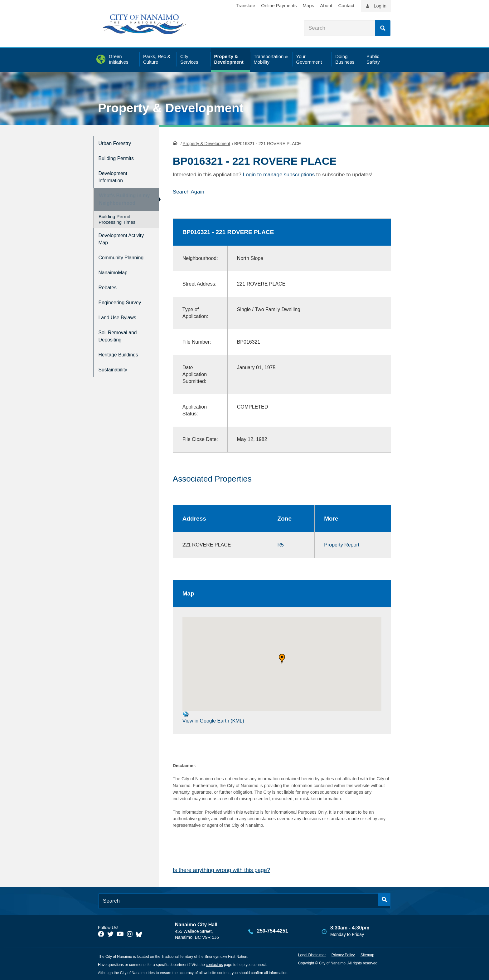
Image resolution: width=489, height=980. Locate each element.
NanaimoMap (116, 276)
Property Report (342, 544)
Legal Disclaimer (312, 954)
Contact (346, 5)
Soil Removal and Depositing (121, 333)
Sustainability (115, 363)
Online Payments (279, 5)
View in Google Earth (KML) (213, 716)
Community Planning (113, 259)
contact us (214, 964)
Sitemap (367, 954)
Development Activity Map (115, 238)
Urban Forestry (118, 142)
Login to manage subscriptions (279, 174)
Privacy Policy (343, 954)
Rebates (109, 289)
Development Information (115, 173)
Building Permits (119, 156)
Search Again (189, 191)
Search (383, 28)
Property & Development (171, 108)
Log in (380, 6)
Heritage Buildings (122, 350)
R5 (281, 544)
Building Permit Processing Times (117, 220)
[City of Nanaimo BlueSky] (140, 933)
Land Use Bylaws (121, 316)
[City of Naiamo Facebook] (101, 933)
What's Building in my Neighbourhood (121, 197)
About (326, 5)
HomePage (175, 142)
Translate (245, 5)
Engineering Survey (124, 302)
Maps (309, 5)
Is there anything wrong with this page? (221, 870)
